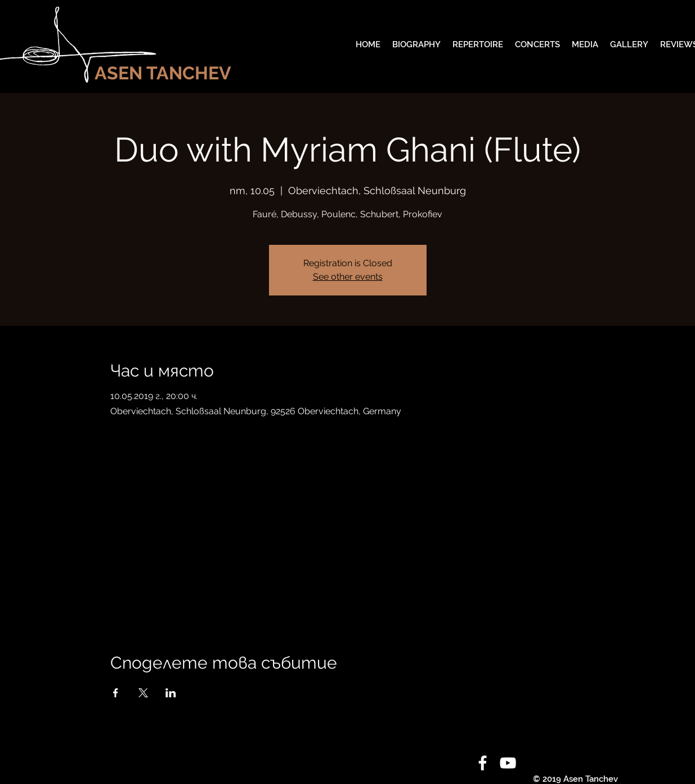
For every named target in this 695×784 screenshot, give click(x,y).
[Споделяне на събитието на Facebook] (116, 693)
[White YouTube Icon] (508, 763)
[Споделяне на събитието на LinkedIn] (171, 693)
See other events (348, 277)
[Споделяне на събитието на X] (143, 693)
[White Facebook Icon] (483, 763)
